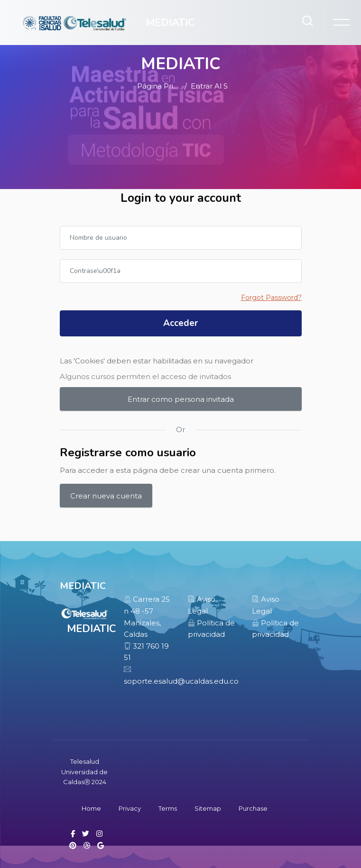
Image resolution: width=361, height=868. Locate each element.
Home (91, 808)
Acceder (180, 323)
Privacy (130, 808)
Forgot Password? (271, 298)
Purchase (253, 808)
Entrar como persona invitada (181, 399)
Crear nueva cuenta (106, 496)
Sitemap (208, 808)
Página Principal (159, 86)
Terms (168, 808)
